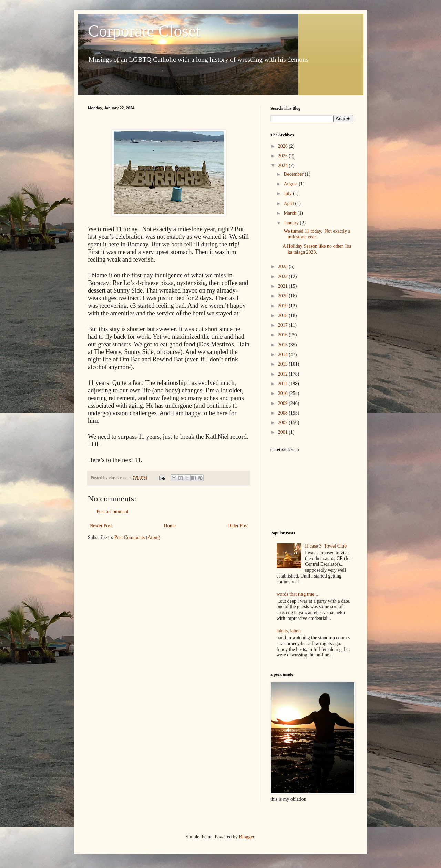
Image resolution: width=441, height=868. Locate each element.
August (291, 184)
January (292, 223)
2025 (284, 156)
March (290, 213)
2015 (284, 345)
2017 (284, 325)
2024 (284, 166)
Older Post (238, 526)
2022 (284, 277)
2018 (284, 315)
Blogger (246, 837)
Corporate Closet (144, 31)
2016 (284, 335)
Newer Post (101, 526)
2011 (283, 384)
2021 (284, 286)
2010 (284, 393)
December (294, 174)
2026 (284, 146)
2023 (284, 267)
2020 (284, 296)
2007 (284, 423)
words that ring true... (298, 594)
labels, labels (289, 631)
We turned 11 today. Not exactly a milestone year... (316, 234)
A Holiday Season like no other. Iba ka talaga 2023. (317, 249)
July (288, 193)
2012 (284, 374)
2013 (284, 364)
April (289, 203)
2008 (284, 413)
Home (170, 526)
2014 (284, 354)
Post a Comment (112, 512)
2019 (284, 306)
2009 (284, 403)
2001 (284, 432)
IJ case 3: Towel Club (326, 546)
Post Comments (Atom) (137, 537)
